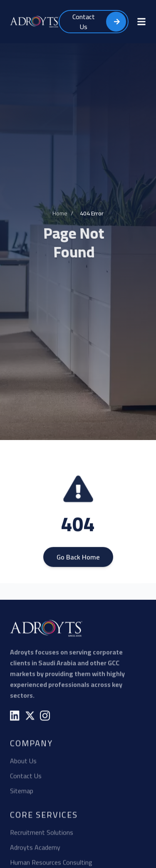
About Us (23, 762)
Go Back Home (78, 559)
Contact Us (26, 777)
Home (60, 215)
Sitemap (22, 792)
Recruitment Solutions (42, 833)
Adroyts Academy (35, 848)
